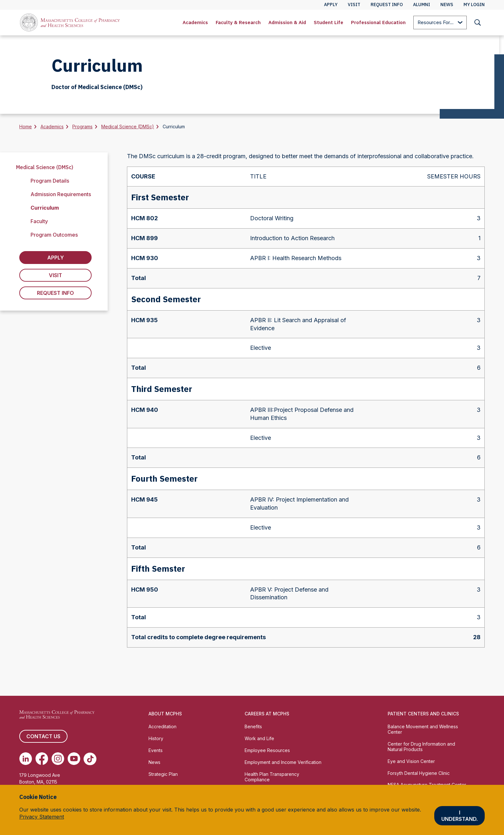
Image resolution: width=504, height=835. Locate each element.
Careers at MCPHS (267, 714)
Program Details (50, 181)
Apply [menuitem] (331, 5)
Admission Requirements (61, 194)
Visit (55, 275)
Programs (82, 127)
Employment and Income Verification (283, 762)
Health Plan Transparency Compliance (272, 777)
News (154, 762)
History (156, 738)
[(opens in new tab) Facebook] (42, 759)
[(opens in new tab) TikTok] (90, 759)
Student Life (328, 22)
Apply (56, 258)
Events (156, 750)
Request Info (55, 293)
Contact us (43, 736)
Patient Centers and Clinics (423, 714)
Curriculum (45, 208)
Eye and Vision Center (411, 761)
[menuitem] (195, 23)
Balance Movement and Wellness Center (423, 729)
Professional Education (378, 22)
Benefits (253, 726)
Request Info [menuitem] (387, 5)
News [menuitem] (447, 5)
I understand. (459, 816)
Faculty (39, 221)
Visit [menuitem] (354, 5)
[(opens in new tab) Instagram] (58, 759)
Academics (195, 22)
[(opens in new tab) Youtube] (74, 759)
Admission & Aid (287, 22)
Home (26, 127)
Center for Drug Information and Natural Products (421, 747)
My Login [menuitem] (474, 5)
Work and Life (259, 738)
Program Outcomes (54, 235)
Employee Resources (267, 750)
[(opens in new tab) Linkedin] (26, 759)
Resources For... (440, 23)
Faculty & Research (238, 22)
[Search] (478, 23)
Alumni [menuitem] (422, 5)
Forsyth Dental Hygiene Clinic (419, 773)
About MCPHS (165, 714)
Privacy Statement (42, 817)
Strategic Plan (163, 774)
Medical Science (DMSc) (128, 127)
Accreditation (162, 726)
